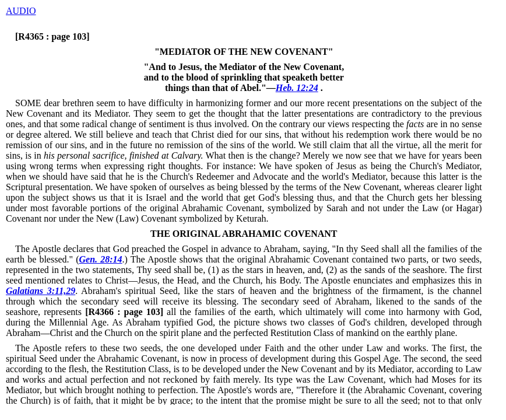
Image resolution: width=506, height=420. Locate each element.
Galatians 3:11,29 (41, 291)
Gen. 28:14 (101, 259)
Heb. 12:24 (297, 88)
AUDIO (21, 11)
